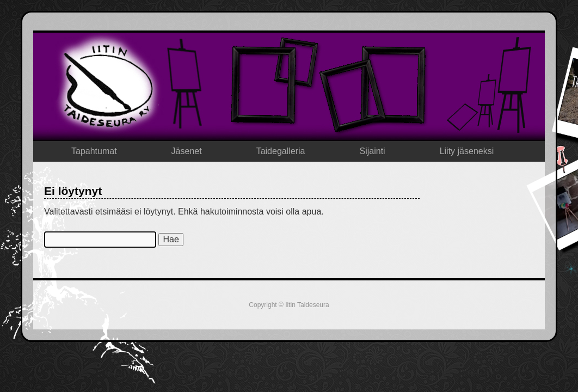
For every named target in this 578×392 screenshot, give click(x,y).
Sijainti (373, 151)
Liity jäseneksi (467, 151)
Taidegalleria (281, 151)
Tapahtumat (94, 151)
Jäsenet (187, 151)
